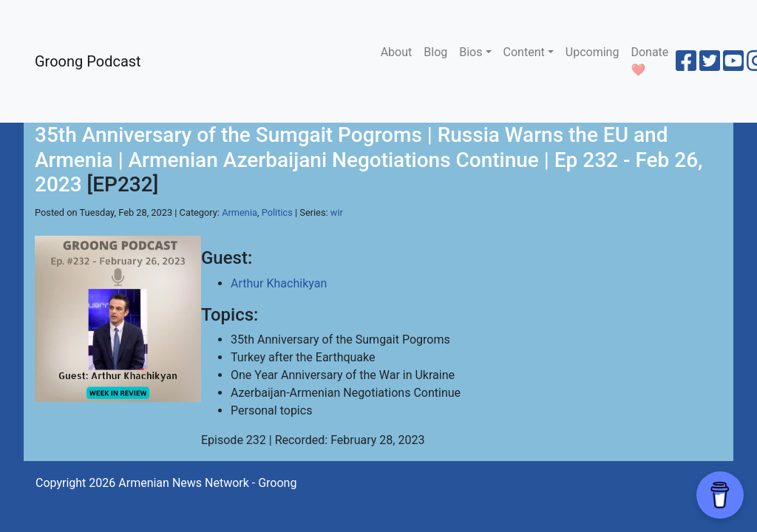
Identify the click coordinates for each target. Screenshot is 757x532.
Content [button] (524, 52)
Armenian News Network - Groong (207, 483)
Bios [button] (471, 52)
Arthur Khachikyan (279, 283)
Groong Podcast (88, 61)
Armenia (240, 212)
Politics (277, 212)
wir (337, 212)
